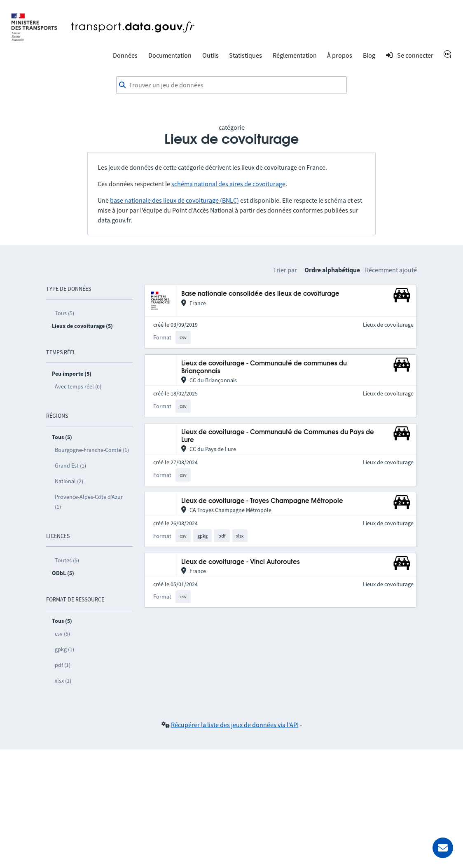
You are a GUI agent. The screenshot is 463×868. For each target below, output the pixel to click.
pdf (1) (63, 665)
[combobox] (231, 85)
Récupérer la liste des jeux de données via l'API (235, 725)
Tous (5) (64, 313)
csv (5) (62, 634)
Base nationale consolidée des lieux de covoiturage (260, 294)
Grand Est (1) (70, 466)
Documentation (170, 55)
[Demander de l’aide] (443, 848)
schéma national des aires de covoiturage (228, 184)
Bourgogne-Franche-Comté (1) (92, 450)
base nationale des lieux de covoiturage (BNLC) (174, 200)
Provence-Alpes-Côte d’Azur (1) (89, 502)
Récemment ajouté (391, 270)
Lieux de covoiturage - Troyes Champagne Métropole (262, 501)
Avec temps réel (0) (78, 386)
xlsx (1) (63, 681)
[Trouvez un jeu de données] (231, 85)
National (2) (69, 481)
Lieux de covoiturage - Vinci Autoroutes (241, 562)
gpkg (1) (64, 649)
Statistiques (246, 55)
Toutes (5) (67, 560)
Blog (369, 55)
